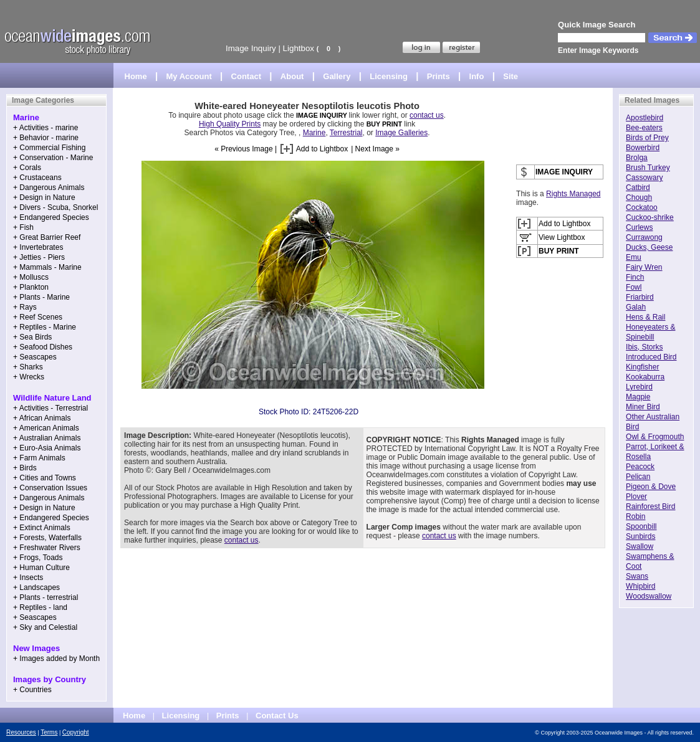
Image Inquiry (251, 48)
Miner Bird (643, 407)
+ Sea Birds (32, 337)
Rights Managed (573, 194)
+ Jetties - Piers (39, 257)
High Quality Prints (230, 124)
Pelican (638, 477)
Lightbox (299, 48)
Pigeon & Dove (651, 487)
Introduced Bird (651, 357)
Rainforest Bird (650, 507)
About (292, 76)
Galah (636, 307)
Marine (314, 133)
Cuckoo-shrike (650, 217)
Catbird (638, 188)
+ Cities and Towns (45, 478)
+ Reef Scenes (38, 317)
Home (136, 76)
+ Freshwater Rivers (47, 548)
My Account (189, 76)
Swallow (640, 546)
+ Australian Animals (47, 438)
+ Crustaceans (37, 178)
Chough (639, 197)
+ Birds (25, 468)
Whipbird (640, 586)
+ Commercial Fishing (49, 148)
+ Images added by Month (56, 659)
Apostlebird (645, 118)
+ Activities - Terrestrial (50, 408)
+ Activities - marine (46, 128)
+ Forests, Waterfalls (47, 538)
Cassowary (644, 178)
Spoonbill (641, 526)
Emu (634, 257)
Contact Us (277, 716)
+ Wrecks (29, 377)
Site (511, 76)
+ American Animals (46, 428)
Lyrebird (639, 387)
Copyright (76, 732)
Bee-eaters (644, 128)
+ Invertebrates (38, 247)
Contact (246, 76)
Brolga (637, 158)
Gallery (337, 76)
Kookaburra (645, 377)
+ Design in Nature (44, 197)
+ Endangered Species (51, 217)
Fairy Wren (644, 267)
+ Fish (23, 227)
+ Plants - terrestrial (46, 597)
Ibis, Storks (644, 347)
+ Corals (27, 168)
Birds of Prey (647, 138)
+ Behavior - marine (46, 138)
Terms (49, 732)
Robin (635, 516)
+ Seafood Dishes (43, 347)
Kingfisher (642, 367)
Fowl (634, 287)
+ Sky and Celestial (45, 627)
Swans (637, 576)
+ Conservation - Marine (53, 158)
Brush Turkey (648, 168)
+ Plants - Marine (41, 297)
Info (477, 76)
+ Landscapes (36, 587)
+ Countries (32, 690)
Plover (636, 497)
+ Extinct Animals (42, 528)
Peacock (640, 467)
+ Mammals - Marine (47, 267)
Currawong (644, 237)
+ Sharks (28, 367)
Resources (21, 732)
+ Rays (25, 307)
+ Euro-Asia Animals (47, 448)
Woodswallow (649, 596)
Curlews (639, 227)
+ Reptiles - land (40, 607)
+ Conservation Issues (50, 488)
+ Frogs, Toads (38, 558)
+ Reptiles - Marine (45, 327)
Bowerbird (643, 148)
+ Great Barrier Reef (47, 237)
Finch (635, 277)
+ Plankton (31, 287)
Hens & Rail (645, 317)
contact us (427, 115)
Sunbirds (640, 536)
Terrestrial (346, 133)
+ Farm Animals (39, 458)
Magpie (638, 397)
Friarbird (640, 297)
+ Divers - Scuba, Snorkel (55, 207)
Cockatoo (642, 207)
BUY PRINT (384, 124)
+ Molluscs (31, 277)
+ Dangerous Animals (49, 188)
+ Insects (28, 578)
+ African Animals (42, 418)
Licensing (389, 76)
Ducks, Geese (649, 247)
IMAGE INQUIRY (323, 115)
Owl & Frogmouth (655, 437)
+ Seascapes (35, 357)
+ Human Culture (41, 568)
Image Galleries (401, 133)
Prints (439, 76)
